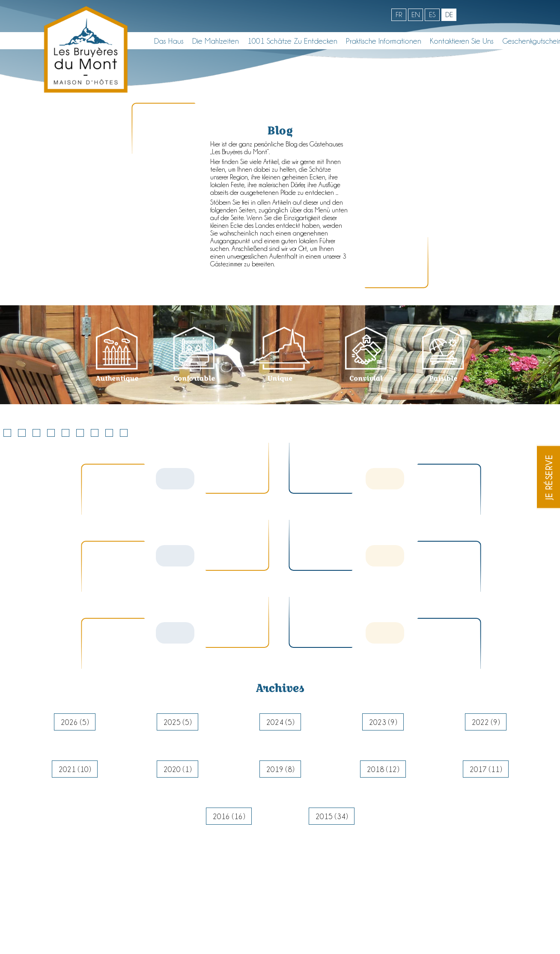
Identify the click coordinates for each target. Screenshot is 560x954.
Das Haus (169, 41)
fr (399, 15)
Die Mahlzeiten (216, 41)
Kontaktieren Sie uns (462, 41)
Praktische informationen (384, 41)
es (432, 15)
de (449, 15)
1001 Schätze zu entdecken (292, 41)
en (416, 15)
